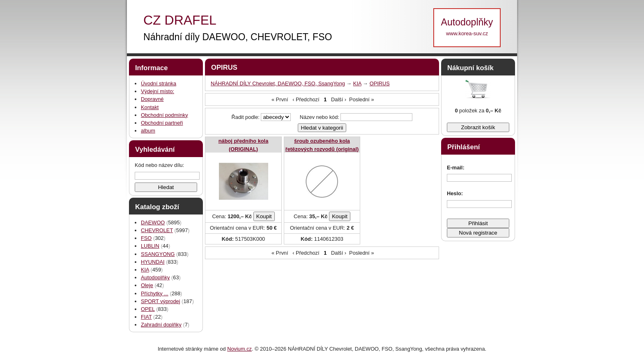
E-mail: (456, 168)
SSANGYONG (158, 254)
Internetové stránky (180, 349)
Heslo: (455, 193)
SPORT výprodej (161, 301)
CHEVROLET (157, 230)
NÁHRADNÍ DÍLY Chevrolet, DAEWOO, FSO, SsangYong (278, 83)
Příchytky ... (155, 293)
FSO (146, 238)
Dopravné (152, 99)
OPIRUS (380, 83)
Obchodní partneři (162, 123)
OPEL (148, 309)
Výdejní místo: (158, 91)
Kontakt (150, 107)
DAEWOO (153, 222)
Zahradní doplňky (161, 325)
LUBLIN (150, 246)
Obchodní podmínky (164, 115)
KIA (145, 270)
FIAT (146, 317)
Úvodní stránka (159, 83)
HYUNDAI (153, 262)
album (148, 131)
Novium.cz (239, 349)
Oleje (147, 285)
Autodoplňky (155, 277)
